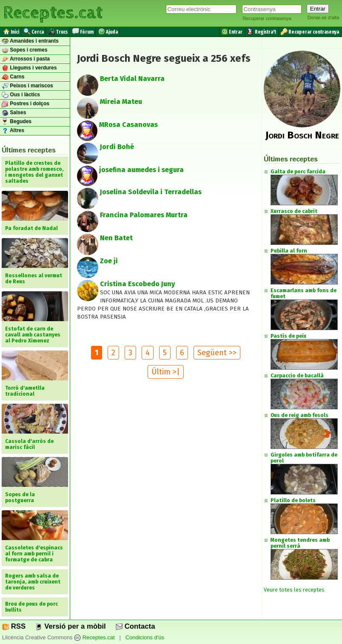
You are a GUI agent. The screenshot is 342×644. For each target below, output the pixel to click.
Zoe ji (109, 261)
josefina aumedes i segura (141, 170)
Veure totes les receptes (294, 590)
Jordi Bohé (117, 147)
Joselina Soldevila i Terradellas (151, 192)
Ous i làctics (21, 95)
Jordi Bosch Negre (302, 135)
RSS (14, 626)
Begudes (17, 122)
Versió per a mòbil (70, 626)
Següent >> (217, 353)
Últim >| (166, 372)
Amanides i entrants (30, 41)
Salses (14, 113)
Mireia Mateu (121, 102)
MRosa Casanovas (128, 125)
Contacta (135, 626)
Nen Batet (116, 238)
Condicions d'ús (145, 637)
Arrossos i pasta (26, 59)
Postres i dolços (26, 104)
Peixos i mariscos (27, 86)
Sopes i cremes (24, 50)
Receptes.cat (53, 13)
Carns (13, 77)
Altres (13, 131)
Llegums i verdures (29, 68)
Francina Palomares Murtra (144, 215)
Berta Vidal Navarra (132, 79)
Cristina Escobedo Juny (137, 284)
